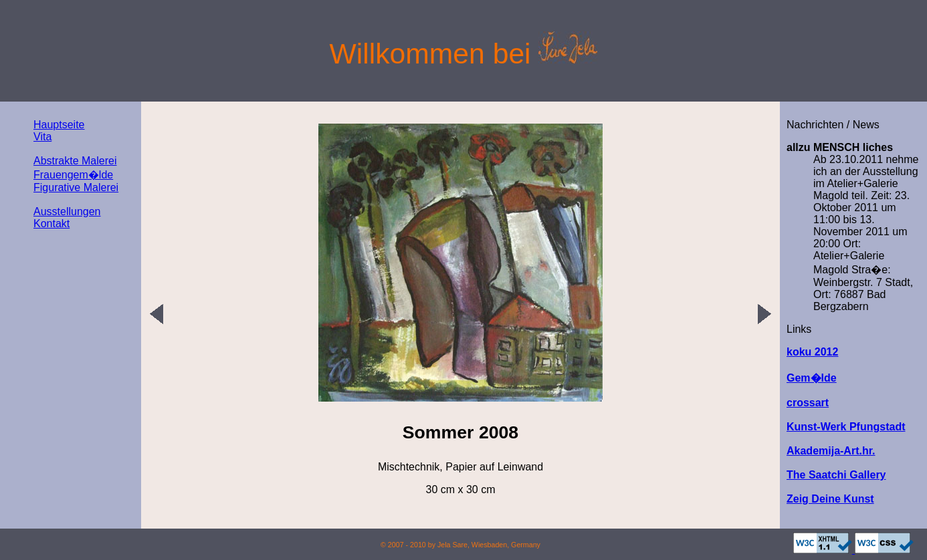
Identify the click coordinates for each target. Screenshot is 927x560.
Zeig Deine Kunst (830, 499)
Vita (42, 137)
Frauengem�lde (73, 175)
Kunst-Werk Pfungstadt (846, 427)
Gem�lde (812, 378)
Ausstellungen (67, 212)
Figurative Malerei (76, 187)
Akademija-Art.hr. (831, 451)
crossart (808, 403)
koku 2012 (812, 352)
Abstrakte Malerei (75, 161)
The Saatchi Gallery (836, 475)
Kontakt (51, 224)
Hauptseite (59, 125)
